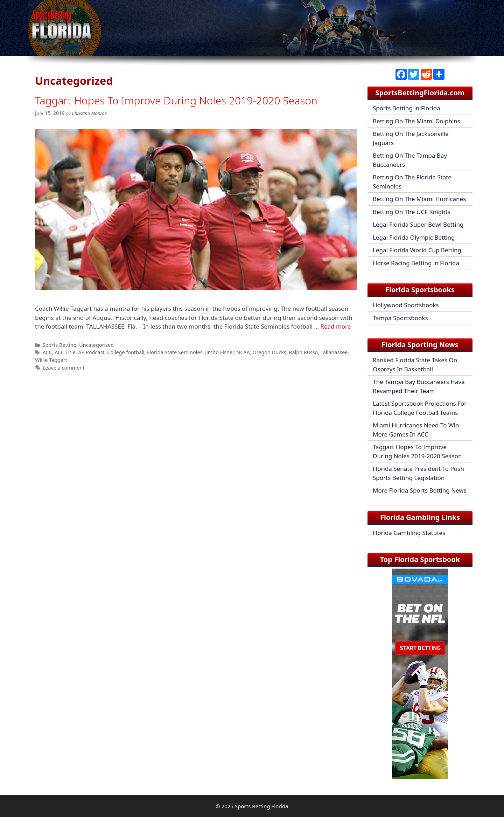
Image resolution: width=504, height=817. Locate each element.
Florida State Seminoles (175, 352)
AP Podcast (91, 352)
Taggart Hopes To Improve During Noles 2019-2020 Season (176, 100)
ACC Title (65, 352)
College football (126, 352)
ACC (47, 352)
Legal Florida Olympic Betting (414, 237)
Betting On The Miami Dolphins (416, 121)
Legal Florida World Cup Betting (417, 250)
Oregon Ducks (269, 352)
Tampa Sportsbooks (400, 318)
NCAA (243, 352)
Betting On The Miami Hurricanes (419, 199)
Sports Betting (60, 345)
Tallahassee (334, 352)
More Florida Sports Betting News (420, 490)
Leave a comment (64, 368)
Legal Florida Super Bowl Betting (418, 224)
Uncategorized (96, 345)
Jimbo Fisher (219, 352)
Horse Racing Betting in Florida (416, 263)
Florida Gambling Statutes (409, 533)
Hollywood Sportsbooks (406, 305)
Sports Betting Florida (262, 806)
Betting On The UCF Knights (412, 212)
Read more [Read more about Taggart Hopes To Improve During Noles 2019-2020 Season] (335, 326)
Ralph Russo (303, 352)
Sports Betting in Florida (407, 108)
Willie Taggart (51, 360)
